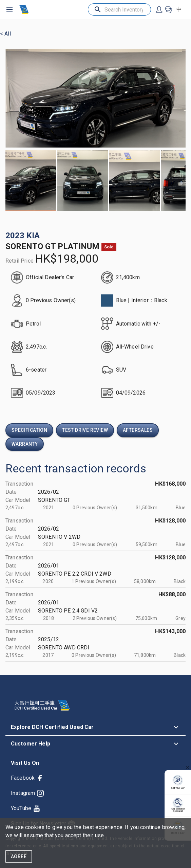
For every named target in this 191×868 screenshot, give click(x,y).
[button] (95, 727)
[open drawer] (9, 9)
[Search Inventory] (119, 10)
